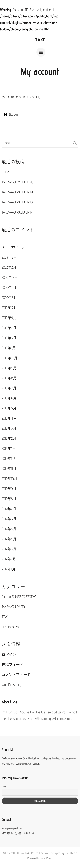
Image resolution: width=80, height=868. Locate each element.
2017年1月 (9, 569)
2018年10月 (10, 358)
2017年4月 (9, 539)
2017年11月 (9, 469)
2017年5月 (9, 529)
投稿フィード (12, 665)
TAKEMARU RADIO (13, 607)
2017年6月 (9, 519)
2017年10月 (10, 479)
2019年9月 (9, 318)
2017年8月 (9, 499)
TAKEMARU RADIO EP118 (17, 202)
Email (4, 786)
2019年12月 (9, 308)
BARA (5, 172)
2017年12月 (9, 459)
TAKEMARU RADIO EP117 (17, 212)
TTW (5, 617)
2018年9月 (9, 368)
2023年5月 (9, 257)
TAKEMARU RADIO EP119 (17, 192)
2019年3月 (9, 338)
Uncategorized (11, 627)
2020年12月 (10, 277)
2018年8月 (9, 378)
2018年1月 (9, 448)
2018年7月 (9, 388)
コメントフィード (16, 675)
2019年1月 (9, 348)
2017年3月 (9, 549)
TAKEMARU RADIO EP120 (17, 182)
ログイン (9, 654)
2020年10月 (10, 288)
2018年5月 (9, 408)
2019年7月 (9, 328)
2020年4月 (9, 298)
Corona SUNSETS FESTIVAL (20, 597)
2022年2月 (9, 267)
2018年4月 (9, 418)
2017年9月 (9, 489)
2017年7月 (9, 509)
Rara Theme (71, 853)
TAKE (40, 40)
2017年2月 (9, 559)
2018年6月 (9, 398)
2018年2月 (9, 438)
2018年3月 (9, 428)
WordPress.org (11, 685)
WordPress (47, 858)
